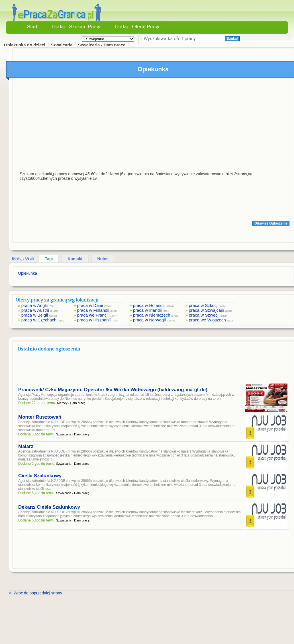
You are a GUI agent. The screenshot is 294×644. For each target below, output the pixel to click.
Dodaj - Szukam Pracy (76, 27)
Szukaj (232, 39)
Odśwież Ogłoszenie (271, 223)
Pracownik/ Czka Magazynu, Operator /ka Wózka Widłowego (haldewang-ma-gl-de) (113, 390)
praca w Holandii (149, 305)
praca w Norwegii (149, 320)
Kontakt (75, 259)
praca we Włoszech (207, 320)
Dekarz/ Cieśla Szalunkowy (49, 507)
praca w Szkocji (204, 305)
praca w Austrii (35, 310)
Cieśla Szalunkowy (40, 476)
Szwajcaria (62, 45)
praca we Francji (93, 315)
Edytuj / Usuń (23, 258)
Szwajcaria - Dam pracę (102, 45)
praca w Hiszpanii (94, 320)
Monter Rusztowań (40, 417)
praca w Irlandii (147, 310)
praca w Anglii (35, 305)
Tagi (49, 259)
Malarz (26, 446)
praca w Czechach (39, 320)
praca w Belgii (35, 315)
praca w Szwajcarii (207, 310)
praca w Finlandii (93, 310)
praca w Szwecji (204, 315)
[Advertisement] (154, 125)
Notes (103, 259)
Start (32, 27)
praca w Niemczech (152, 315)
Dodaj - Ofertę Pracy (137, 27)
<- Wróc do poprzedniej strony (35, 593)
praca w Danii (90, 305)
